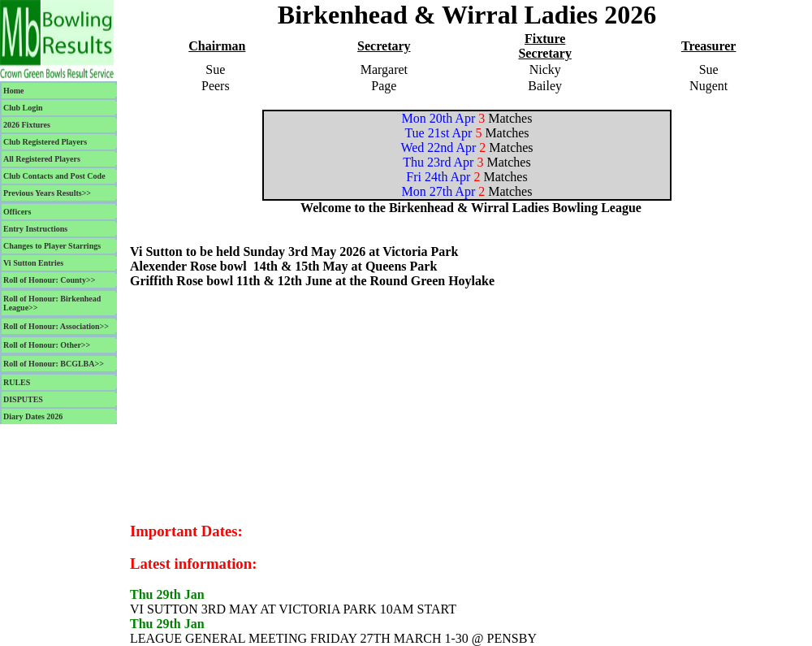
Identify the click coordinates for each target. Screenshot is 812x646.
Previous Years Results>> (47, 193)
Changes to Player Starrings (52, 246)
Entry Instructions (35, 229)
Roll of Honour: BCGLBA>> (54, 364)
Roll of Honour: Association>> (56, 326)
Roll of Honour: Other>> (47, 345)
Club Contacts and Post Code (54, 176)
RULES (17, 382)
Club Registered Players (45, 142)
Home (14, 91)
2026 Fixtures (27, 125)
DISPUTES (23, 399)
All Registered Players (42, 159)
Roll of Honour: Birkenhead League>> (52, 303)
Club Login (23, 108)
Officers (17, 212)
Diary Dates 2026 (33, 416)
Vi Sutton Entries (33, 263)
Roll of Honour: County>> (49, 280)
